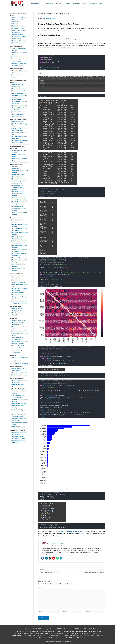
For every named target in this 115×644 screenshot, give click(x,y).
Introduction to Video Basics (20, 375)
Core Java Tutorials (58, 633)
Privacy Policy (24, 629)
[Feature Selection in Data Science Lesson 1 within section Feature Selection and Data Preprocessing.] (55, 571)
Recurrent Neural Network (19, 320)
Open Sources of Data (18, 57)
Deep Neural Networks (18, 293)
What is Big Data (17, 22)
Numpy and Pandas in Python (20, 91)
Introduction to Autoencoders (20, 358)
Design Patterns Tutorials (22, 633)
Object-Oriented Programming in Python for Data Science (20, 102)
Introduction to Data (18, 19)
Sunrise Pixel (68, 641)
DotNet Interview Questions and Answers (41, 633)
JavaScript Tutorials (86, 633)
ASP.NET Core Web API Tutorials (67, 638)
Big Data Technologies (18, 28)
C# (43, 4)
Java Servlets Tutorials (76, 636)
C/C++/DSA (92, 4)
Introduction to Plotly (18, 122)
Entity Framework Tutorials (72, 633)
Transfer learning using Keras (20, 363)
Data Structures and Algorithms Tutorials (90, 631)
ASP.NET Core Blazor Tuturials (64, 629)
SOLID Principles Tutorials (29, 636)
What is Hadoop (17, 39)
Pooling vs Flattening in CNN (20, 341)
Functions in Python (18, 112)
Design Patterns (35, 4)
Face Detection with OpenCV (20, 404)
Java (84, 4)
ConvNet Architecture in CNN (20, 331)
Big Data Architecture (18, 26)
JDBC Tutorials (64, 636)
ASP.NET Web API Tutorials (21, 631)
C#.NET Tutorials (58, 631)
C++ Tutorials (99, 636)
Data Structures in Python (19, 89)
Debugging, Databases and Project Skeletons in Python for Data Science (20, 108)
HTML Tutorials (81, 638)
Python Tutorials (17, 636)
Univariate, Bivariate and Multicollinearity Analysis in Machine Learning (20, 181)
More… (101, 4)
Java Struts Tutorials (89, 636)
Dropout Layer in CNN (18, 344)
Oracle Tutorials (53, 638)
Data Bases (76, 4)
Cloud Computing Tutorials (71, 631)
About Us (17, 629)
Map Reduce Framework (19, 41)
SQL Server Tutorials (43, 636)
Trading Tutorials (54, 636)
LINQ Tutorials (96, 633)
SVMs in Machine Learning (19, 258)
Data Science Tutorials (49, 18)
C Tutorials (33, 631)
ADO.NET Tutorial (40, 629)
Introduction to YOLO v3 (19, 427)
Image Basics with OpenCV (20, 373)
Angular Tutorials (50, 629)
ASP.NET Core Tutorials (80, 629)
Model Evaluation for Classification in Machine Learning (19, 208)
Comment (41, 588)
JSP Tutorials (34, 638)
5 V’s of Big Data (17, 24)
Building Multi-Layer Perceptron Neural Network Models (20, 297)
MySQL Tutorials (43, 638)
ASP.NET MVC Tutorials (94, 629)
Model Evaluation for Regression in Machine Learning (18, 194)
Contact (32, 629)
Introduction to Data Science (20, 17)
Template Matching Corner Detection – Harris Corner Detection (19, 391)
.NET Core (58, 4)
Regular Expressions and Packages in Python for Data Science (20, 95)
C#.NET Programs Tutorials (44, 631)
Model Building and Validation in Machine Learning (18, 187)
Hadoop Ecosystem (18, 43)
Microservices (50, 4)
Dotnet (67, 4)
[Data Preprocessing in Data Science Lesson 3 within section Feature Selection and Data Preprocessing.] (89, 571)
